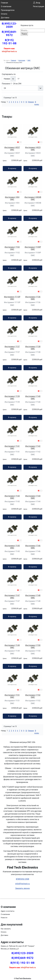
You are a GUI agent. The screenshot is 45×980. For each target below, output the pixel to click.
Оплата (4, 14)
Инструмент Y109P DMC (33, 248)
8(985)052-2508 (22, 879)
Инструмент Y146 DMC (33, 547)
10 (26, 102)
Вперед (31, 102)
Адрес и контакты (8, 911)
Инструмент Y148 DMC (33, 597)
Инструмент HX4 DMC (12, 198)
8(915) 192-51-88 (9, 42)
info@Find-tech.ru (22, 884)
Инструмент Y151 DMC (12, 696)
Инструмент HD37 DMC (12, 149)
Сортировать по (9, 74)
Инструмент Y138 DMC (33, 348)
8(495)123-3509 (9, 25)
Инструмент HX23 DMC (33, 149)
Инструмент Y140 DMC (33, 397)
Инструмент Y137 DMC (12, 348)
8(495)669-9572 (9, 33)
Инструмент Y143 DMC (12, 497)
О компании (6, 6)
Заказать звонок (22, 888)
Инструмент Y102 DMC (12, 248)
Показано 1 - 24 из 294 (12, 84)
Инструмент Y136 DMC (33, 298)
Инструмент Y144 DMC (33, 497)
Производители (8, 10)
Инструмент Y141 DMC (12, 447)
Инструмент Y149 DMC (12, 646)
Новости (4, 918)
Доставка (5, 18)
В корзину (12, 168)
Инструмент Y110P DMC (12, 298)
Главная (4, 3)
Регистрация (39, 6)
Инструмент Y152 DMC (33, 696)
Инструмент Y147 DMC (12, 597)
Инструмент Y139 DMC (12, 397)
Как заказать (6, 929)
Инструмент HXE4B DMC (33, 198)
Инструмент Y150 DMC (33, 646)
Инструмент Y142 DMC (33, 447)
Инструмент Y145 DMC (12, 547)
